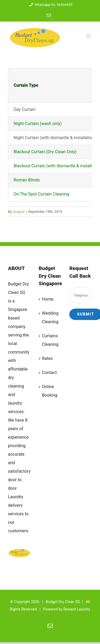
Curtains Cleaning (50, 340)
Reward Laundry (77, 609)
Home (48, 299)
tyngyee (19, 212)
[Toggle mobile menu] (89, 36)
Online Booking (50, 391)
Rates (47, 358)
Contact (49, 373)
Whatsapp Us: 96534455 (50, 5)
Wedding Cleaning (50, 317)
